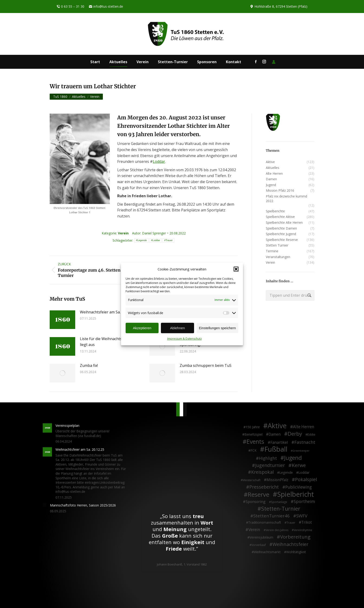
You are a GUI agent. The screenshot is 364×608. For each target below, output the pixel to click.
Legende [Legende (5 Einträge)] (286, 472)
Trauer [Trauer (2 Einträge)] (291, 523)
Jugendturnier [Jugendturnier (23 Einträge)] (270, 465)
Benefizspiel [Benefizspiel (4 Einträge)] (253, 434)
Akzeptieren (142, 328)
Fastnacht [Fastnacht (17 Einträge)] (305, 442)
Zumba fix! (89, 365)
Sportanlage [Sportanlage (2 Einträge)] (279, 502)
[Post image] (62, 320)
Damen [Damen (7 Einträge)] (275, 434)
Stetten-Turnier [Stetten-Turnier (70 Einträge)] (281, 509)
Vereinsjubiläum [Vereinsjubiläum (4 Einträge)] (261, 537)
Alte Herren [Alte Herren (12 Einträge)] (304, 427)
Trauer (169, 240)
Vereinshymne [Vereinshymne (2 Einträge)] (303, 530)
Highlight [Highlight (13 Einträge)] (268, 458)
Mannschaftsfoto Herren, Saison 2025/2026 (83, 505)
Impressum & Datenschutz (184, 339)
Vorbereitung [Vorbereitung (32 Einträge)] (295, 537)
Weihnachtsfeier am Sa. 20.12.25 (108, 312)
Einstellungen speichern (217, 328)
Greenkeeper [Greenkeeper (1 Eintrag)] (301, 451)
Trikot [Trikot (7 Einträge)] (307, 523)
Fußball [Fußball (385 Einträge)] (276, 449)
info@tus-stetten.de (106, 7)
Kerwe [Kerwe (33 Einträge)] (299, 465)
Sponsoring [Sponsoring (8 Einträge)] (256, 502)
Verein (123, 233)
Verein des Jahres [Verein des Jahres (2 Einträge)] (277, 530)
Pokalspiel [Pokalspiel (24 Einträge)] (306, 480)
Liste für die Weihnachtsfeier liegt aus (105, 342)
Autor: (149, 233)
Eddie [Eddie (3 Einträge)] (311, 434)
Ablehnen (177, 328)
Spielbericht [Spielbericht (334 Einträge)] (296, 494)
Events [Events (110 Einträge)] (255, 442)
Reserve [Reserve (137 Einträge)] (258, 495)
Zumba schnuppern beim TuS (206, 365)
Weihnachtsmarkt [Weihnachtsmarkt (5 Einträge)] (267, 552)
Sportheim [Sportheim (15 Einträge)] (304, 502)
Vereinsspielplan (67, 426)
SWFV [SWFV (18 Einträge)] (302, 516)
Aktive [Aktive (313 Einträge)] (277, 426)
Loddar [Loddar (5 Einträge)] (304, 472)
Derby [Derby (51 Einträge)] (295, 434)
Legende (142, 240)
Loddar (159, 161)
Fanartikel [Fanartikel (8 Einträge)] (279, 443)
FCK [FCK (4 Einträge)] (253, 450)
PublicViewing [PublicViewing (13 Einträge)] (299, 487)
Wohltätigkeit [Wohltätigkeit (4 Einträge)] (296, 552)
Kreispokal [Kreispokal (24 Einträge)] (262, 472)
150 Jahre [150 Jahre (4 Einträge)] (253, 427)
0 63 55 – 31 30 (70, 7)
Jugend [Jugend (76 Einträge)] (293, 458)
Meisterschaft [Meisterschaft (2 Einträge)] (252, 480)
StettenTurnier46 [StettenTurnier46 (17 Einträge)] (271, 516)
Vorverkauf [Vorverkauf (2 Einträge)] (259, 545)
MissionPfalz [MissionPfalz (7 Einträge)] (277, 480)
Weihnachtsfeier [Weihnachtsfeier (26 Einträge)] (290, 544)
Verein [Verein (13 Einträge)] (254, 530)
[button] (236, 269)
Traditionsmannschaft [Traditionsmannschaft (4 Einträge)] (265, 522)
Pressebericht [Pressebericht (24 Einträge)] (264, 487)
